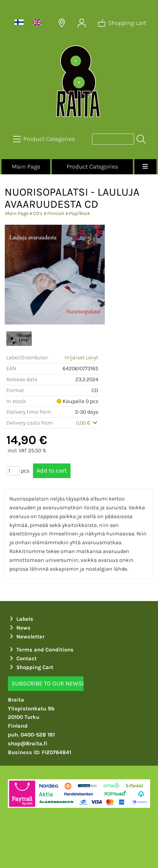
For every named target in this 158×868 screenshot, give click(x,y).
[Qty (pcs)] (13, 471)
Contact (22, 658)
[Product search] (113, 139)
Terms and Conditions (41, 650)
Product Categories (92, 167)
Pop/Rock (80, 213)
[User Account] (82, 23)
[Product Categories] (44, 139)
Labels (21, 619)
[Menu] (145, 167)
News (19, 628)
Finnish (56, 213)
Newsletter (26, 637)
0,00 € (87, 423)
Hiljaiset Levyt (81, 357)
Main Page (26, 167)
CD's (38, 213)
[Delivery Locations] (62, 23)
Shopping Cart (31, 667)
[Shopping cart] (123, 23)
